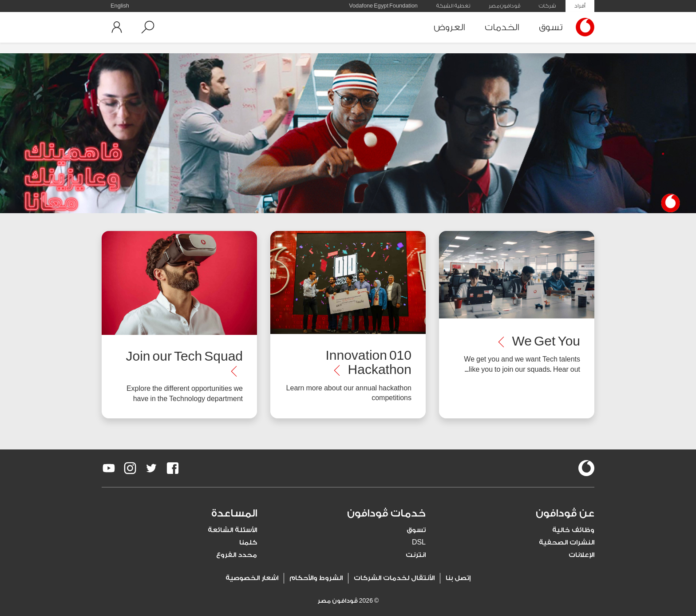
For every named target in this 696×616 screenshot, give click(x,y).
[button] (148, 27)
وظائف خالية (573, 530)
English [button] (120, 6)
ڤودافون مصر (504, 6)
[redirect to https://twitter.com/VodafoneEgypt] (151, 468)
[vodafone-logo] (586, 468)
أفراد (580, 6)
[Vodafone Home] (583, 27)
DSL (419, 542)
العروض (449, 27)
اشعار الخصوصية (252, 578)
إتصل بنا (458, 578)
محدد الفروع (237, 555)
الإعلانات (581, 555)
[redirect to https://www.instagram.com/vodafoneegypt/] (130, 468)
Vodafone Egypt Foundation (383, 6)
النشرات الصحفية (567, 542)
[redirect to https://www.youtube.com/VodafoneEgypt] (109, 468)
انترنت (416, 555)
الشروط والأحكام (316, 578)
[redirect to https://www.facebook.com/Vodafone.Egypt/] (173, 468)
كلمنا (248, 542)
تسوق (551, 27)
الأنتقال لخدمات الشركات (394, 578)
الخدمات (502, 27)
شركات (547, 6)
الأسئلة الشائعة (232, 530)
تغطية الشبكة (453, 6)
